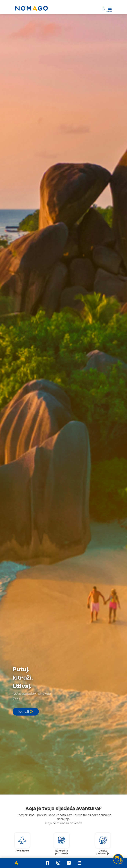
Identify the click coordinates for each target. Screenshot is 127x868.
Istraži (26, 712)
